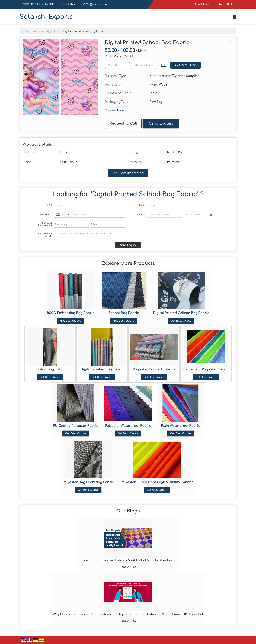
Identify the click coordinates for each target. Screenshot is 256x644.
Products (37, 31)
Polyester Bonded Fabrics (154, 369)
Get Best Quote (71, 321)
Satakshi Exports (46, 17)
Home (25, 31)
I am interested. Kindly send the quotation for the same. (136, 235)
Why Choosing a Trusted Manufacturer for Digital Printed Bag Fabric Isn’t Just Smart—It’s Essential (128, 614)
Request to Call (123, 123)
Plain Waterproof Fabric (181, 426)
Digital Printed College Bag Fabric (181, 313)
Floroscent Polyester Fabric (206, 369)
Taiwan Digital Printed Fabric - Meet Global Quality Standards (128, 560)
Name (49, 205)
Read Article (128, 567)
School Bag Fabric (124, 313)
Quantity (140, 214)
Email (142, 205)
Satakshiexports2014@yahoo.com (85, 4)
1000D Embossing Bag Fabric (71, 313)
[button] (38, 5)
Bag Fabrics (53, 31)
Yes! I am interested (128, 173)
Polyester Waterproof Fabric (128, 426)
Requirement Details (45, 235)
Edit (164, 65)
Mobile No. (46, 214)
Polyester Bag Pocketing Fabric (88, 482)
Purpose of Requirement (45, 224)
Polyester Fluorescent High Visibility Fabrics (157, 482)
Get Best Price (186, 65)
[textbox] (144, 65)
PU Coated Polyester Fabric (75, 426)
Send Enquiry (161, 123)
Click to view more (117, 111)
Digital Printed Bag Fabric (102, 369)
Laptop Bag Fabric (50, 369)
